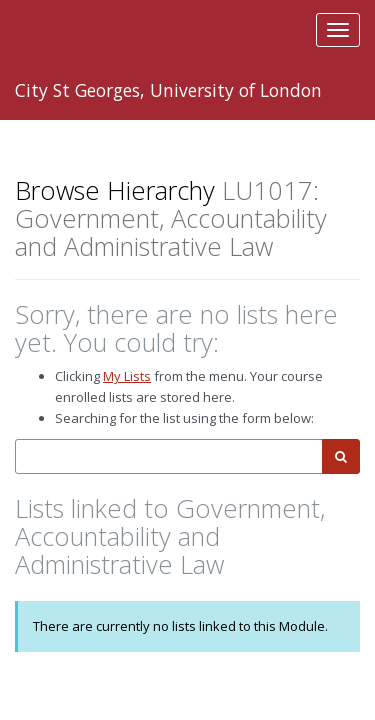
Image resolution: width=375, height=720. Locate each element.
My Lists (127, 376)
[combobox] (169, 456)
